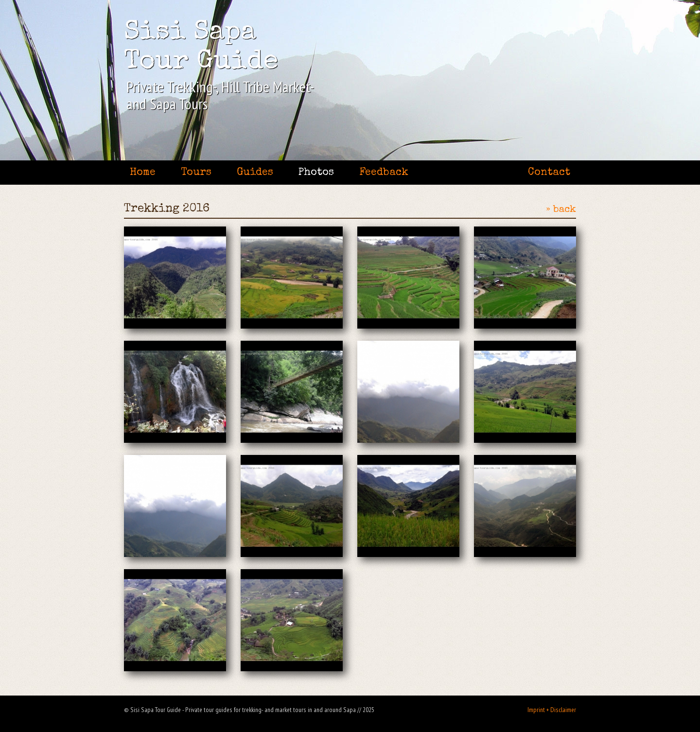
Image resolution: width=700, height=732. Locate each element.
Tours (196, 173)
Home (143, 173)
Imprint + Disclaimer (552, 710)
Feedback (384, 173)
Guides (255, 173)
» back (561, 210)
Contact (549, 173)
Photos (316, 173)
